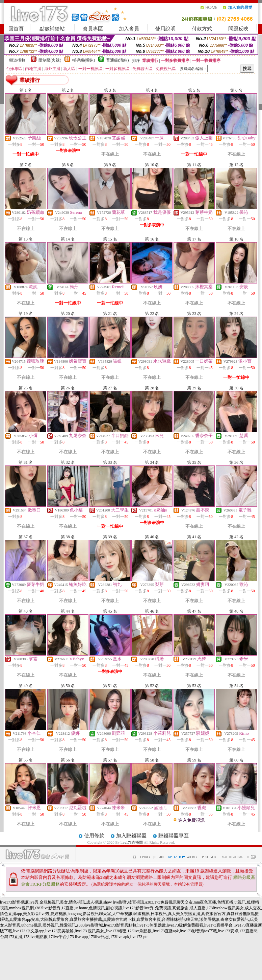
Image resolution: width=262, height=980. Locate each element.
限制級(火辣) (50, 60)
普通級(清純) (117, 60)
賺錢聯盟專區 (174, 836)
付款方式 (202, 29)
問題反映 (238, 29)
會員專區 (93, 29)
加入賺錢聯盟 (131, 836)
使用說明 (165, 29)
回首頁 (16, 29)
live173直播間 (132, 842)
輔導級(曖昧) (84, 60)
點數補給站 (52, 29)
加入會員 (129, 29)
